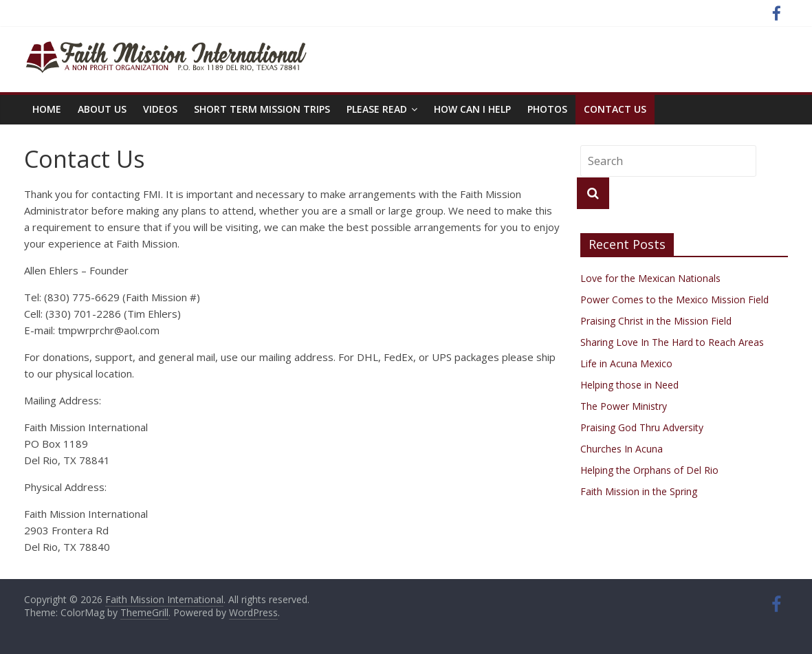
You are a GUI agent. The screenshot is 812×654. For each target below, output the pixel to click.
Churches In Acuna (622, 449)
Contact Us (615, 109)
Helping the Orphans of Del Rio (649, 470)
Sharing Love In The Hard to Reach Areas (672, 342)
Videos (160, 109)
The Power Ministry (624, 406)
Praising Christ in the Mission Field (656, 321)
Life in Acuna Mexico (626, 363)
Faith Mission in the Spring (639, 491)
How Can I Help (472, 109)
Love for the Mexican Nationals (650, 278)
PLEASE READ (377, 109)
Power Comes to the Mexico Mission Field (674, 299)
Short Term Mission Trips (262, 109)
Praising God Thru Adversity (642, 427)
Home (47, 109)
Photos (547, 109)
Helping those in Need (629, 385)
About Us (102, 109)
